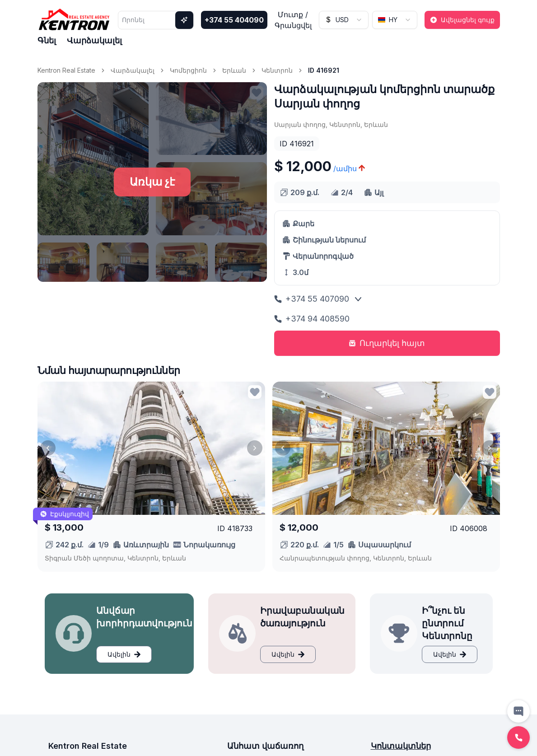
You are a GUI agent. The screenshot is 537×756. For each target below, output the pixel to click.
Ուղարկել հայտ (387, 343)
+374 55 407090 (312, 299)
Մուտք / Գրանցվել (293, 20)
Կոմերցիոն (188, 70)
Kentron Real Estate (66, 70)
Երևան (234, 70)
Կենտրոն (277, 70)
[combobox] (344, 20)
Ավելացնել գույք (462, 20)
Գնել (47, 40)
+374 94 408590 (312, 319)
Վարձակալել (94, 40)
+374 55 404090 (234, 20)
